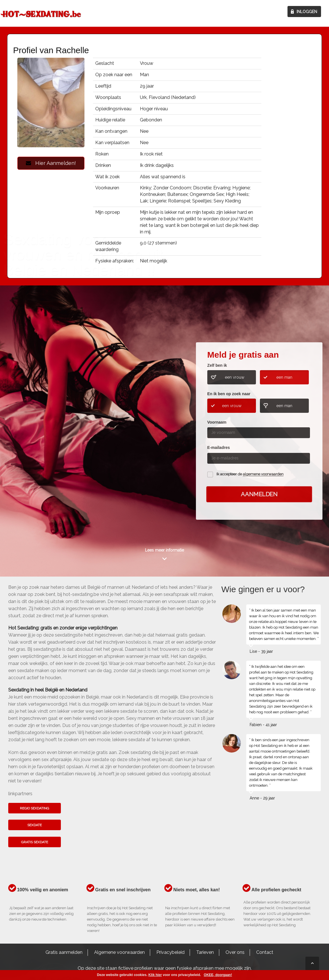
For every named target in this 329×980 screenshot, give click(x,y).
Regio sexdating (35, 808)
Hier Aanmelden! (51, 163)
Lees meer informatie (164, 550)
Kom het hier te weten (32, 414)
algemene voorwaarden (263, 474)
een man (284, 377)
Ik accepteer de (250, 474)
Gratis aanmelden (64, 952)
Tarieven (205, 952)
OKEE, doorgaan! (218, 975)
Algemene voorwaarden (119, 952)
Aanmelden (259, 494)
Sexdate (35, 825)
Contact (265, 952)
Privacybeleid (170, 952)
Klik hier (155, 975)
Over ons (235, 952)
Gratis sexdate (35, 842)
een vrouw (235, 377)
